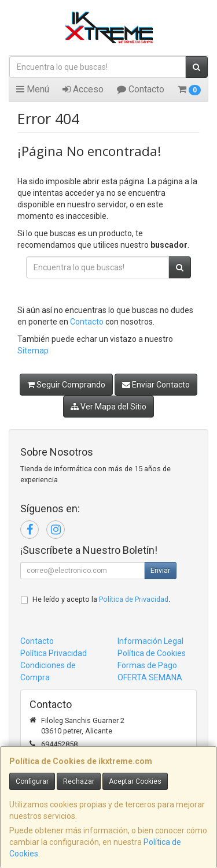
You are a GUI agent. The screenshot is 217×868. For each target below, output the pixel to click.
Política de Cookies (152, 653)
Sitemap (33, 351)
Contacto (141, 89)
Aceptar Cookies (135, 781)
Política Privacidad (54, 653)
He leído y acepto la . (101, 599)
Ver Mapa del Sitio (108, 407)
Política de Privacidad (134, 599)
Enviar (160, 571)
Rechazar (79, 781)
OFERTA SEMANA (150, 677)
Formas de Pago (147, 665)
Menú (33, 89)
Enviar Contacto (156, 385)
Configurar (32, 781)
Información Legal (150, 641)
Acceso (83, 89)
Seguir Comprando (66, 385)
